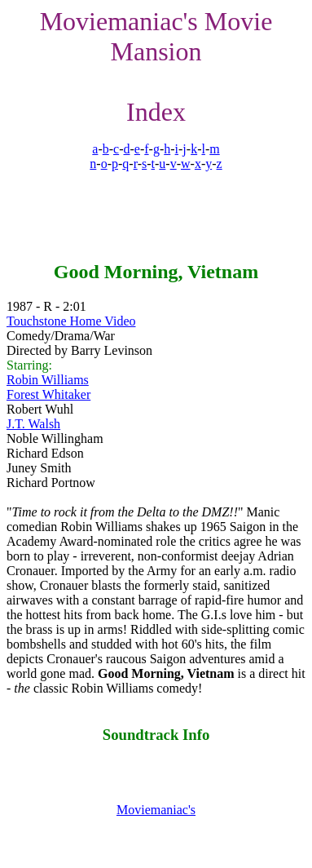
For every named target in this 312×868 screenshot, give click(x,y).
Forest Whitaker (48, 394)
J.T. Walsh (33, 424)
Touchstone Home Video (71, 321)
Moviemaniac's (156, 810)
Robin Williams (48, 380)
